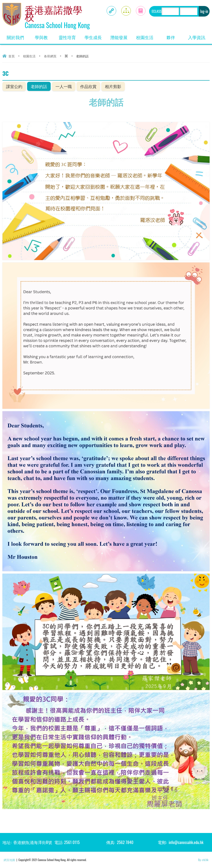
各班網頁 (50, 56)
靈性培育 (67, 37)
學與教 (41, 37)
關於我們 (15, 37)
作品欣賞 (88, 86)
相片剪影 (113, 86)
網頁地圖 (9, 860)
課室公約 (14, 86)
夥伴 (171, 37)
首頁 (12, 56)
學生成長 (93, 37)
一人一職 (64, 86)
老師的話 (39, 86)
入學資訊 (197, 37)
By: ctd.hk (203, 860)
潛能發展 (119, 37)
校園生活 (145, 37)
